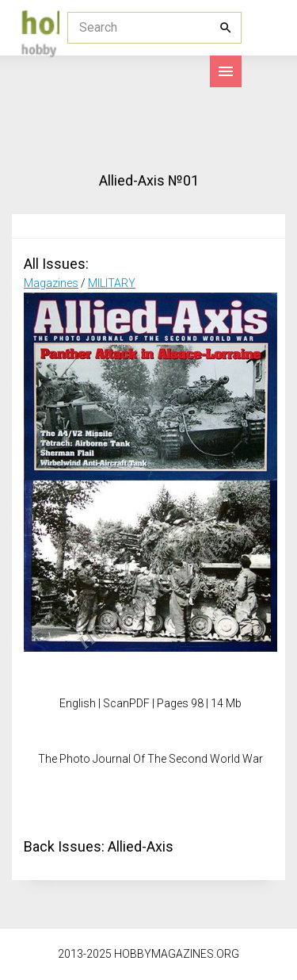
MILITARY (112, 283)
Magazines (51, 283)
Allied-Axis (141, 846)
